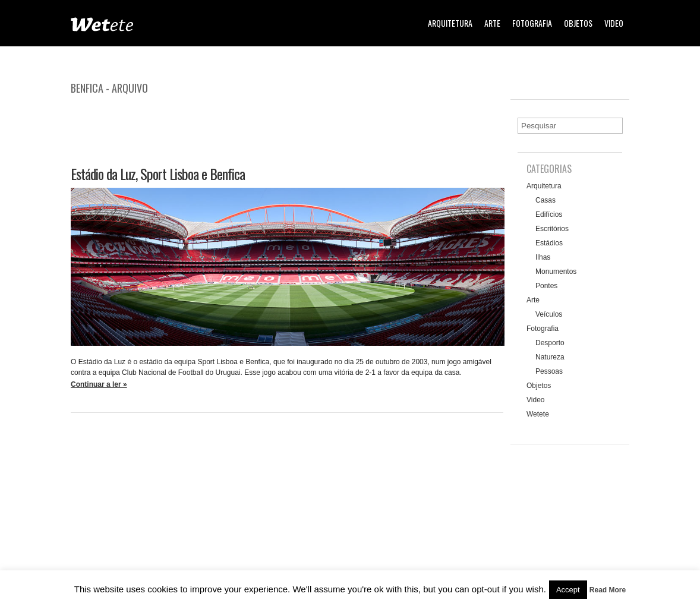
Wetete (538, 414)
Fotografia (532, 23)
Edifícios (549, 214)
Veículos (549, 314)
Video (614, 23)
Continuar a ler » (99, 384)
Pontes (546, 286)
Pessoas (549, 371)
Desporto (550, 343)
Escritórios (552, 229)
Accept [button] (568, 590)
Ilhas (543, 257)
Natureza (550, 357)
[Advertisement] (287, 127)
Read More (608, 590)
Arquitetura (450, 23)
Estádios (549, 243)
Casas (546, 200)
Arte (492, 23)
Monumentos (556, 272)
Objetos (578, 23)
